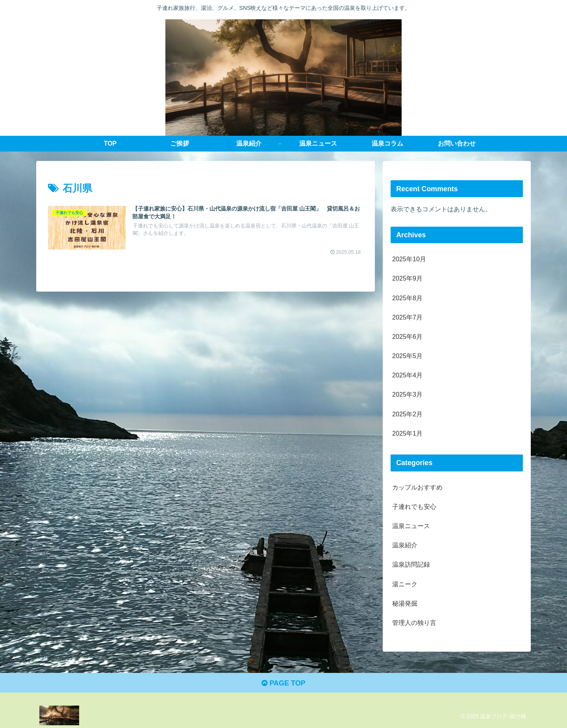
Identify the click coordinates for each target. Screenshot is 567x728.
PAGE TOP (283, 683)
